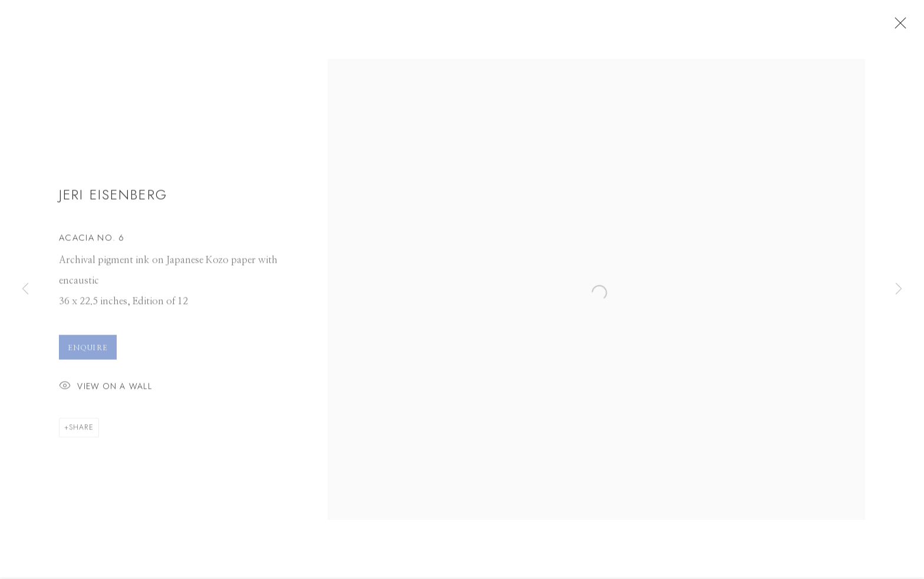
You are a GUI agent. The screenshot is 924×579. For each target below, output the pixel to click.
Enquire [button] (88, 355)
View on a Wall (105, 394)
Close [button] (912, 27)
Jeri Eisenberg (113, 201)
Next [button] (899, 289)
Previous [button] (25, 289)
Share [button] (81, 434)
